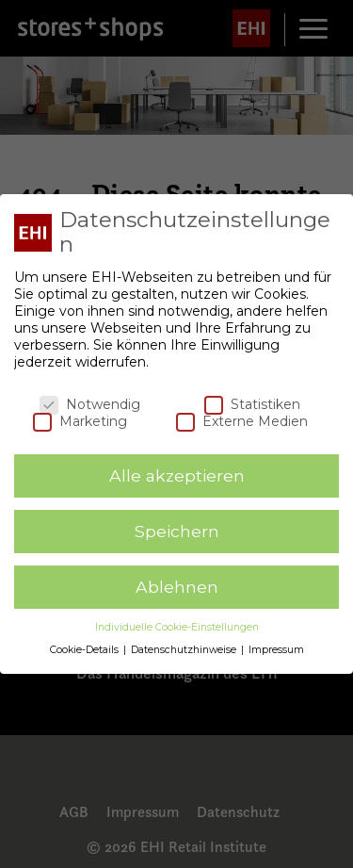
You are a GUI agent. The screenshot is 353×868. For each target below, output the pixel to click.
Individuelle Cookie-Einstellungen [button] (177, 627)
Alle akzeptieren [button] (177, 475)
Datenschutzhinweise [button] (185, 650)
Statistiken (252, 404)
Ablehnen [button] (177, 587)
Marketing (80, 421)
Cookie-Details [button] (86, 650)
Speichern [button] (177, 531)
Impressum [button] (276, 650)
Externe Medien (242, 421)
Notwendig (90, 404)
